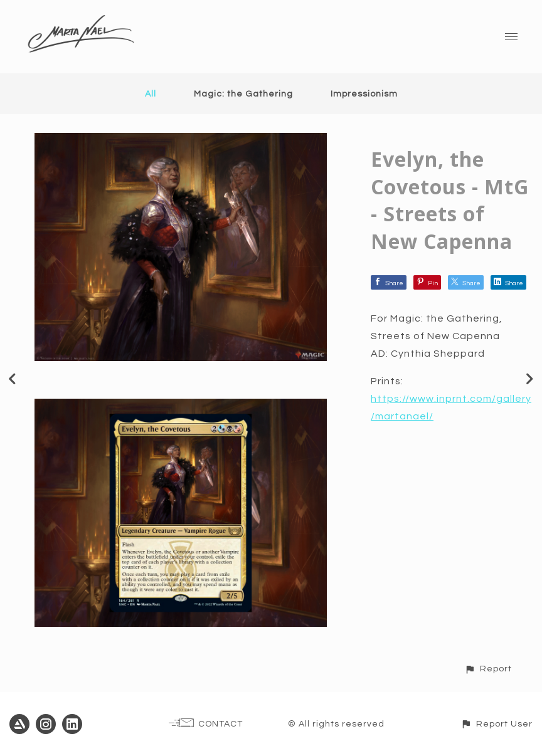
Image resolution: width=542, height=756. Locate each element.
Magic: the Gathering (243, 94)
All (151, 94)
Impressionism (364, 94)
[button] (488, 669)
